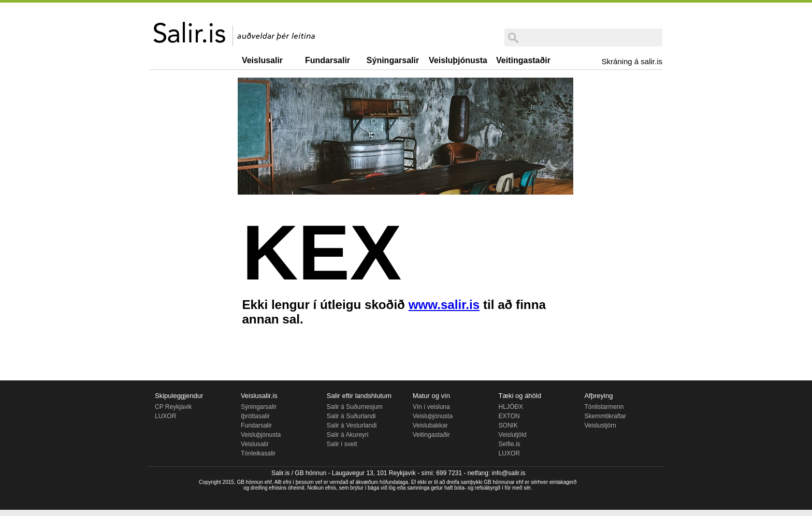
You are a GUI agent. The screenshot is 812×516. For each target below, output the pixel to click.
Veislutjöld (513, 435)
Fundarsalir (328, 60)
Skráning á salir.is (632, 61)
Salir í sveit (342, 444)
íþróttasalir (255, 416)
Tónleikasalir (258, 453)
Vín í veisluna (431, 407)
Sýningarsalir (393, 60)
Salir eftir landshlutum (359, 396)
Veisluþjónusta (458, 60)
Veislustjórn (600, 425)
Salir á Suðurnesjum (355, 407)
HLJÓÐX (511, 407)
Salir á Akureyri (348, 435)
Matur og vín (431, 396)
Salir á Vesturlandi (352, 425)
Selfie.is (510, 444)
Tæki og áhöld (520, 396)
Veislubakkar (430, 425)
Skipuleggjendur (179, 396)
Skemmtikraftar (605, 416)
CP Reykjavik (173, 407)
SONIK (508, 425)
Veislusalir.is (259, 396)
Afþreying (598, 396)
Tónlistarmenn (604, 407)
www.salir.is (444, 305)
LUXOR (165, 416)
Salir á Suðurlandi (351, 416)
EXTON (509, 416)
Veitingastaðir (523, 60)
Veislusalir (262, 60)
